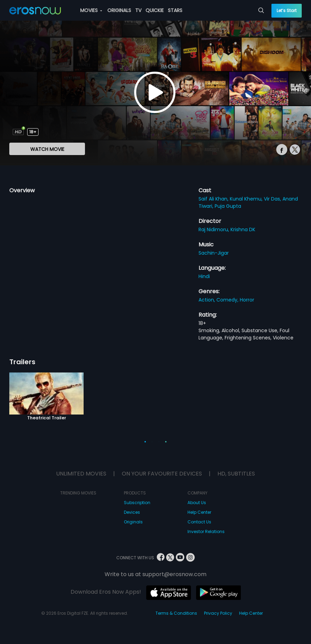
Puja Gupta (228, 206)
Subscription (137, 503)
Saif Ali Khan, (214, 199)
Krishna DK (243, 229)
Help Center (199, 512)
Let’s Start (287, 11)
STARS (175, 10)
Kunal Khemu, (247, 199)
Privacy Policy (218, 613)
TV (138, 10)
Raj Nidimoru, (215, 229)
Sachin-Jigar (214, 253)
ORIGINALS (119, 10)
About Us (197, 503)
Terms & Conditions (176, 613)
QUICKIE (155, 10)
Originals (133, 522)
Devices (132, 512)
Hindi (204, 276)
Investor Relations (206, 531)
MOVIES (91, 10)
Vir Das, (273, 199)
